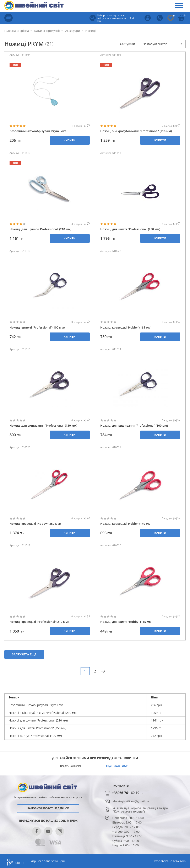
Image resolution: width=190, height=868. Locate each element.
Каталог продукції (47, 31)
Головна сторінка (17, 31)
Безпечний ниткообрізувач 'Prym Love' (38, 131)
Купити (70, 140)
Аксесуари (72, 31)
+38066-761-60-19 (126, 793)
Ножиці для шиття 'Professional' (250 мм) (130, 229)
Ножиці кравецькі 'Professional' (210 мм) (39, 622)
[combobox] (162, 44)
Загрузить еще (24, 654)
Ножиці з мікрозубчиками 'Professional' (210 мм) (136, 131)
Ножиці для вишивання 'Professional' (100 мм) (134, 425)
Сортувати (127, 44)
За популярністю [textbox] (155, 44)
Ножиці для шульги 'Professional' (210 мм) (40, 229)
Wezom (181, 861)
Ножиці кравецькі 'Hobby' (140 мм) (126, 524)
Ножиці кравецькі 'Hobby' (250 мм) (35, 524)
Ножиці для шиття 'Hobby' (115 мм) (126, 622)
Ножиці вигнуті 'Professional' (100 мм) (37, 327)
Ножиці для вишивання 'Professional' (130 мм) (43, 425)
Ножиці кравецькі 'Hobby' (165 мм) (126, 327)
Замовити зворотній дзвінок (48, 808)
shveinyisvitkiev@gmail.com (132, 801)
